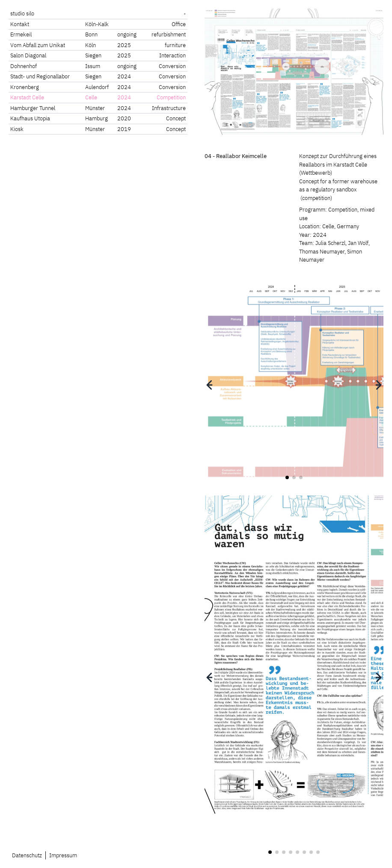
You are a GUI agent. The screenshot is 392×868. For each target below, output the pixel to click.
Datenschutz (27, 855)
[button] (209, 385)
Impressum (63, 855)
